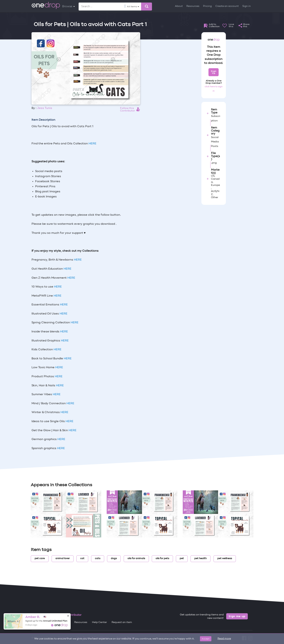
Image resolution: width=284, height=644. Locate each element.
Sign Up (214, 72)
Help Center (99, 622)
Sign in (247, 6)
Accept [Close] (206, 639)
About (179, 6)
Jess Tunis (45, 108)
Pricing (207, 6)
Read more (224, 639)
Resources (193, 6)
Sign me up (237, 616)
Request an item (122, 622)
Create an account (227, 6)
